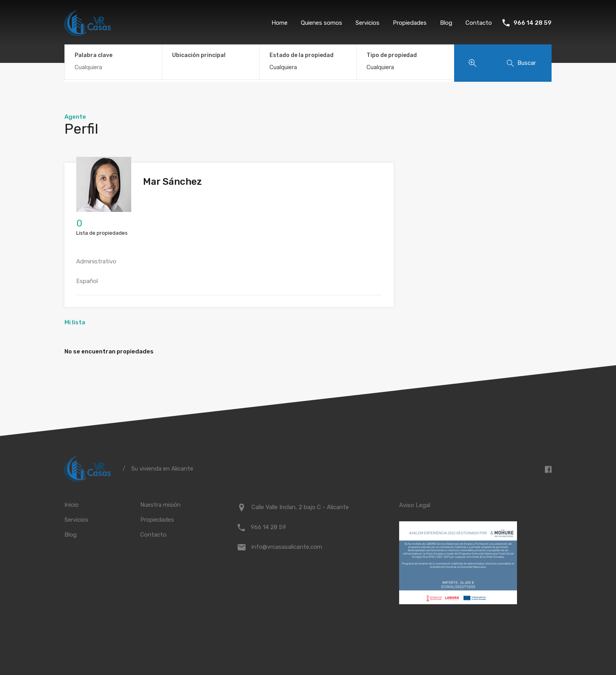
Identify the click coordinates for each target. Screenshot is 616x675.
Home (280, 23)
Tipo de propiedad (392, 55)
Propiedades (410, 23)
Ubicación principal (199, 55)
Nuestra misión (160, 505)
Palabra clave (93, 55)
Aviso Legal (415, 505)
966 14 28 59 (533, 23)
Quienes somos (322, 23)
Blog (446, 23)
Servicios (368, 23)
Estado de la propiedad (302, 55)
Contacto (479, 23)
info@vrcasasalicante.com (287, 547)
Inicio (71, 505)
